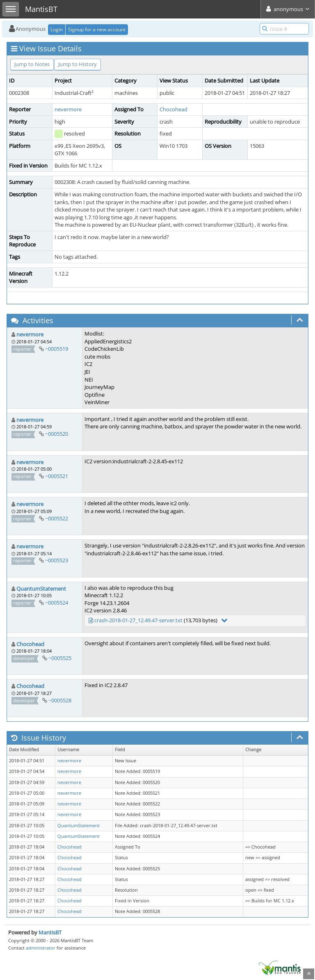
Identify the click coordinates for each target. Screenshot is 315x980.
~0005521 (57, 476)
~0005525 (60, 658)
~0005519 (57, 349)
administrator (41, 948)
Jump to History (78, 64)
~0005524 (57, 603)
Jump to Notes (32, 64)
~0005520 (57, 434)
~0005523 (57, 560)
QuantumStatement (41, 589)
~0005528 (60, 700)
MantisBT (50, 932)
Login (57, 29)
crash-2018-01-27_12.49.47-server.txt (138, 620)
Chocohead (173, 109)
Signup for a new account (97, 29)
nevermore (68, 109)
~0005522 (57, 518)
